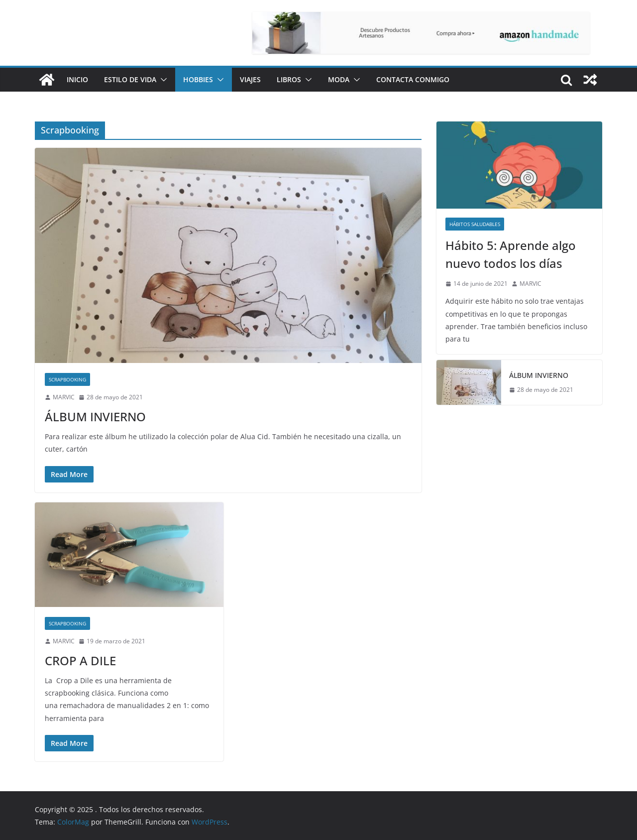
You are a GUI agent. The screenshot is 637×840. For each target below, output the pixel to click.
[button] (162, 80)
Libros (289, 79)
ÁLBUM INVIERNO (95, 417)
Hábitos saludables (475, 224)
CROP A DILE (80, 660)
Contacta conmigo (413, 79)
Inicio (77, 79)
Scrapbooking (67, 379)
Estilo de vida (130, 79)
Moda (339, 79)
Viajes (250, 79)
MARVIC (64, 397)
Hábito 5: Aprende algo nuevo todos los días (511, 254)
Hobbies (198, 79)
